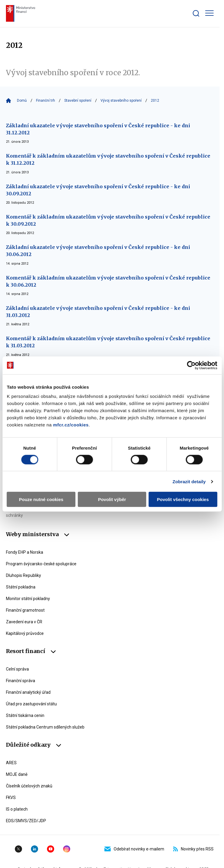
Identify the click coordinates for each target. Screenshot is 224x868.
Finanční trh (46, 101)
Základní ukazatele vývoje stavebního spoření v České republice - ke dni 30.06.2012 (98, 251)
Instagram (67, 849)
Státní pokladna (21, 587)
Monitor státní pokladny (28, 599)
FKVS (11, 798)
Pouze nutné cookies (41, 499)
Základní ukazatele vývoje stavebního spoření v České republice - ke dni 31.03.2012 (98, 312)
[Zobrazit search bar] (196, 13)
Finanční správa (21, 681)
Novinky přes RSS (193, 849)
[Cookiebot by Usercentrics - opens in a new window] (191, 365)
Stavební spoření (78, 101)
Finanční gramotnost (25, 610)
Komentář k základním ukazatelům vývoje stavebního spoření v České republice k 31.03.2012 (108, 342)
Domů (22, 101)
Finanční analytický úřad (28, 692)
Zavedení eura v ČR (24, 622)
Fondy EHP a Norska (25, 552)
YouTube (51, 849)
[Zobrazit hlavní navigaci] (209, 13)
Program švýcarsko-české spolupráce (41, 564)
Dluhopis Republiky (24, 575)
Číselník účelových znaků (29, 786)
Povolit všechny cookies (183, 499)
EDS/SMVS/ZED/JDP (26, 821)
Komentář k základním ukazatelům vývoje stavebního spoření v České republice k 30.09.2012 (108, 220)
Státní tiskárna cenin (25, 715)
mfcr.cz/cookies (71, 425)
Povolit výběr (112, 499)
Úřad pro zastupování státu (31, 704)
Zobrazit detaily (189, 481)
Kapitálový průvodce (25, 633)
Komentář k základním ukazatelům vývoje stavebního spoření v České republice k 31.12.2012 (108, 159)
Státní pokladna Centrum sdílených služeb (45, 727)
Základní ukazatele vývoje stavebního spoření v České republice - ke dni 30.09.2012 (98, 190)
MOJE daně (17, 774)
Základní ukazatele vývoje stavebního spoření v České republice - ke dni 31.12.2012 (98, 129)
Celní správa (17, 669)
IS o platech (17, 809)
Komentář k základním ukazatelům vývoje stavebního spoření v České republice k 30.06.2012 (108, 281)
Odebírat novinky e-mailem (134, 849)
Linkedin (35, 849)
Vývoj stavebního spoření (121, 101)
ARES (11, 763)
